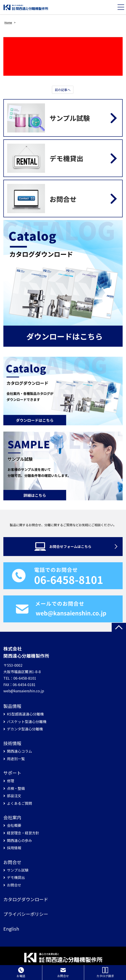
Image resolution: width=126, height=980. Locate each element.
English (11, 929)
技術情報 (12, 743)
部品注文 (14, 796)
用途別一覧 (16, 759)
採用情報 (14, 848)
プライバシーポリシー (26, 914)
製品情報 (12, 706)
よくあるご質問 (19, 803)
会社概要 (14, 825)
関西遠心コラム (19, 751)
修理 (11, 781)
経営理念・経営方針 (23, 833)
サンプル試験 (18, 870)
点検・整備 (16, 788)
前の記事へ (63, 90)
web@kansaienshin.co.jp (24, 691)
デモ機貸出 (16, 877)
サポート (12, 773)
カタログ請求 (105, 973)
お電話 (21, 973)
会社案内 (12, 817)
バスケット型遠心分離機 (27, 722)
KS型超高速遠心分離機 (25, 714)
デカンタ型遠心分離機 (25, 729)
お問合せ (12, 862)
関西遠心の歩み (19, 840)
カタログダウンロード (26, 899)
